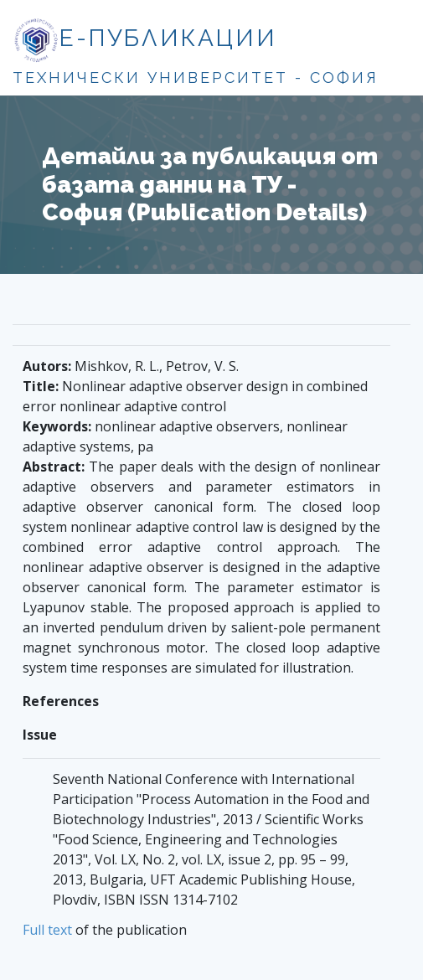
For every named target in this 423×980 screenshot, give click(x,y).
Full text (47, 930)
